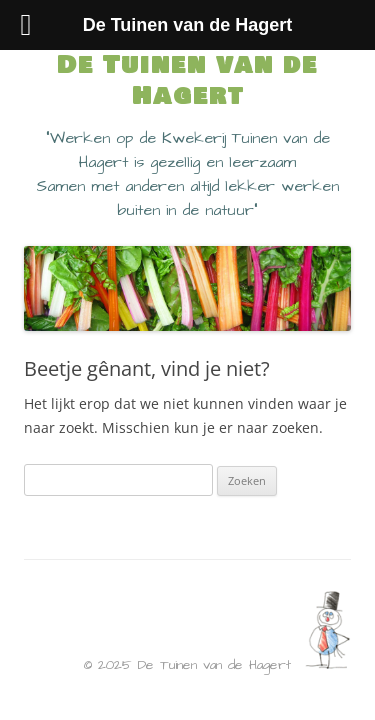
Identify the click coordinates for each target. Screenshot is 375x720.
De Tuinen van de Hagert (187, 81)
